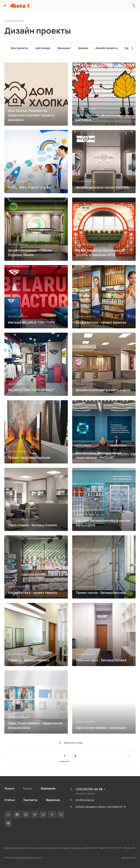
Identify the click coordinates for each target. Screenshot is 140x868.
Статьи (9, 800)
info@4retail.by (85, 800)
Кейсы (28, 788)
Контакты (30, 800)
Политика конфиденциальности (24, 858)
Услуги (9, 788)
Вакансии (53, 800)
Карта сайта (128, 858)
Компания (48, 788)
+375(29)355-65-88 (89, 789)
